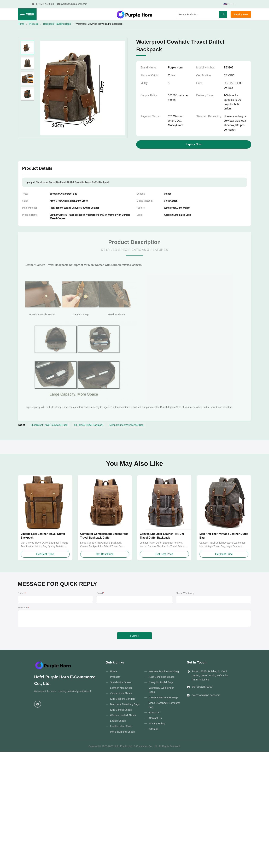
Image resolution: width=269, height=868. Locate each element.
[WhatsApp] (38, 704)
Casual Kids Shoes (121, 693)
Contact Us (155, 718)
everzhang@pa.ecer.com (206, 695)
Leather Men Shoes (121, 726)
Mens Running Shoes (122, 732)
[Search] (223, 14)
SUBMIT (135, 636)
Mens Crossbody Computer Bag (164, 705)
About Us (154, 712)
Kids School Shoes (121, 710)
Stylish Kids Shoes (121, 682)
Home (21, 24)
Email (100, 593)
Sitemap (154, 729)
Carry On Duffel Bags (161, 682)
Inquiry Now (241, 14)
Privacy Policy (157, 723)
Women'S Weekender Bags (161, 690)
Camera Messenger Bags (163, 697)
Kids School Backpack (162, 677)
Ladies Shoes (118, 721)
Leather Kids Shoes (121, 688)
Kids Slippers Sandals (123, 699)
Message (23, 608)
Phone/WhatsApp (185, 593)
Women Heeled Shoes (123, 715)
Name (22, 593)
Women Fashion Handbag (164, 671)
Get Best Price (45, 554)
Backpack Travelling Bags (57, 24)
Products (34, 24)
